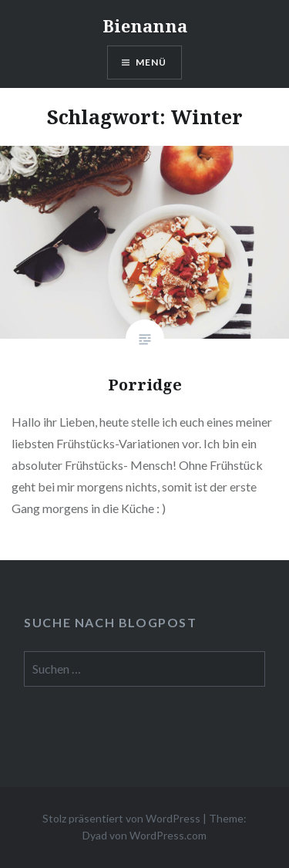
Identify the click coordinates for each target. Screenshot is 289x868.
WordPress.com (168, 835)
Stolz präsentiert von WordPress (121, 818)
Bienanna (145, 25)
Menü (151, 62)
